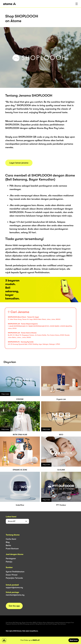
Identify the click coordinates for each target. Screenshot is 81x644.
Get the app (14, 606)
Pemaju (9, 562)
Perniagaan (11, 559)
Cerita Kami (11, 539)
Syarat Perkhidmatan (15, 572)
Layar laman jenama (19, 163)
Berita (8, 545)
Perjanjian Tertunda (14, 578)
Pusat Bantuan (12, 549)
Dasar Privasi (12, 575)
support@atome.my (14, 588)
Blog (8, 542)
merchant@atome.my (15, 595)
